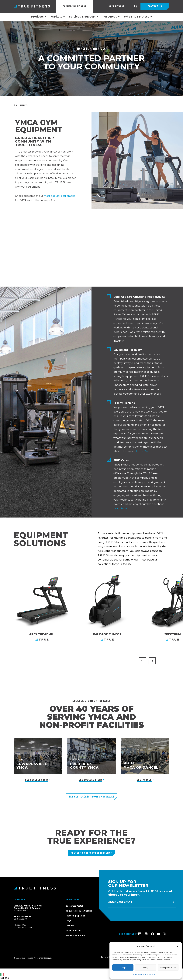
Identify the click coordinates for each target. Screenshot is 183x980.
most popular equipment (59, 196)
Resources (110, 17)
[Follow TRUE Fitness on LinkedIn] (143, 934)
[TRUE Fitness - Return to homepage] (91, 888)
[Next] (152, 661)
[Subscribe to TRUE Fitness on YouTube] (162, 934)
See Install (144, 780)
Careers (70, 926)
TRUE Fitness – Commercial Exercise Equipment (32, 6)
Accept (123, 967)
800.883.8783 (21, 910)
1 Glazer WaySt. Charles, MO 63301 (27, 926)
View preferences (168, 967)
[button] (178, 946)
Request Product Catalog (79, 911)
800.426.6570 (20, 919)
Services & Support (82, 17)
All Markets (22, 105)
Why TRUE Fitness (137, 17)
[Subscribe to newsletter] (173, 902)
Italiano (5, 976)
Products (37, 17)
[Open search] (136, 7)
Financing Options (75, 916)
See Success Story (37, 780)
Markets (56, 17)
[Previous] (142, 661)
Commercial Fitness (74, 6)
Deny (145, 967)
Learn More (143, 451)
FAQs (68, 921)
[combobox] (5, 974)
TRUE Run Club (73, 931)
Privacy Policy (151, 974)
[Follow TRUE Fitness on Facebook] (155, 934)
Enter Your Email (120, 902)
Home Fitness (105, 6)
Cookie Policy (139, 974)
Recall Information (75, 936)
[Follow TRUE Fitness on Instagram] (149, 934)
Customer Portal (74, 906)
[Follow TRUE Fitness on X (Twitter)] (168, 934)
